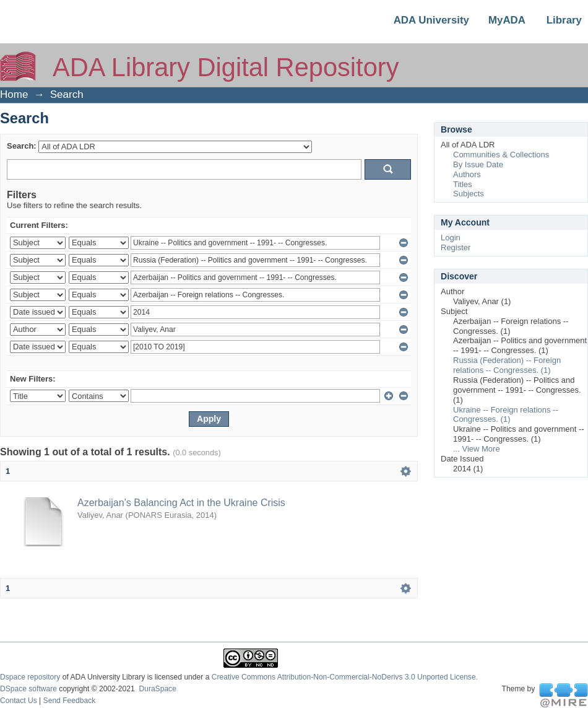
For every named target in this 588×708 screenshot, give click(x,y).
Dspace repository (30, 677)
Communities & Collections (501, 155)
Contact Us (19, 701)
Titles (463, 184)
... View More (477, 449)
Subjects (469, 194)
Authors (467, 174)
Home (14, 94)
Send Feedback (70, 701)
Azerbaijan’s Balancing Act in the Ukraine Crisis (181, 503)
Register (456, 247)
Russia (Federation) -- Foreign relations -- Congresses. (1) (507, 365)
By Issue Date (478, 164)
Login (451, 238)
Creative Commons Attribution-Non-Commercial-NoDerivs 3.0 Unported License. (345, 677)
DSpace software (28, 689)
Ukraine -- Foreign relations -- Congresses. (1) (506, 415)
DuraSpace (157, 689)
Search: (22, 146)
